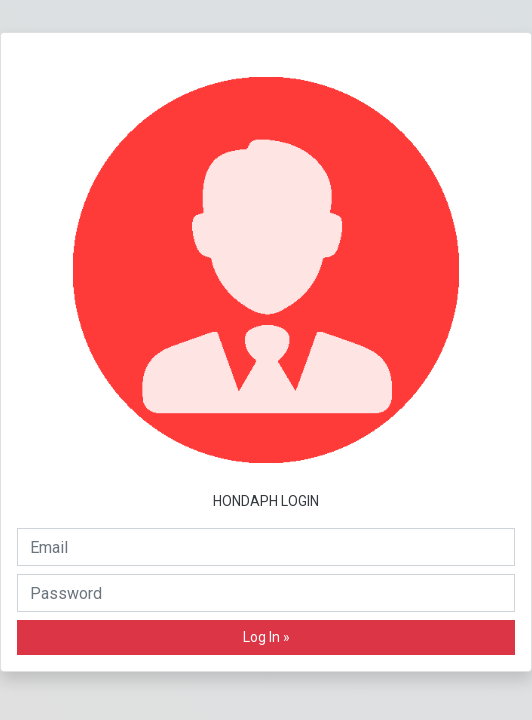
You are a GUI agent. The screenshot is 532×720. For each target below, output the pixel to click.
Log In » (266, 637)
